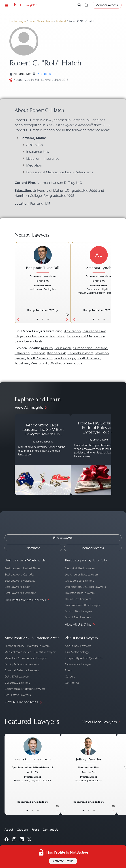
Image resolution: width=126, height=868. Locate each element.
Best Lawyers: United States (23, 568)
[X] (29, 839)
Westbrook (39, 363)
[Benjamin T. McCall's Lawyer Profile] (43, 260)
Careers (70, 677)
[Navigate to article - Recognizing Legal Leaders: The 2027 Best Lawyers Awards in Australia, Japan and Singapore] (43, 455)
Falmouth (22, 353)
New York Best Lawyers (80, 568)
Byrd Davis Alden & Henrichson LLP (33, 767)
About (9, 830)
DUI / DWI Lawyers (17, 677)
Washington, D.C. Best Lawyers (85, 587)
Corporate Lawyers (17, 683)
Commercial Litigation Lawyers (25, 689)
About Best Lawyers (78, 646)
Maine (50, 21)
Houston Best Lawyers (80, 593)
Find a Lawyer (18, 21)
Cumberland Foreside (90, 348)
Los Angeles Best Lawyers (82, 574)
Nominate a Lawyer (78, 664)
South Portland (89, 358)
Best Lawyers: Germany (20, 593)
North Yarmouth (40, 358)
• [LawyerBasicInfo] (37, 319)
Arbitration (72, 331)
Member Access (93, 548)
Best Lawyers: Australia (20, 581)
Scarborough (65, 358)
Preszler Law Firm (89, 767)
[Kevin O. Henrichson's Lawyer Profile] (33, 751)
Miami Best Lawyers (78, 617)
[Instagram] (14, 839)
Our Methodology (77, 652)
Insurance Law (94, 331)
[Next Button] (68, 283)
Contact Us (72, 683)
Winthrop (57, 363)
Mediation (57, 336)
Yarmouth (74, 363)
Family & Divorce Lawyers (22, 664)
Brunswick (63, 348)
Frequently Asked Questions (84, 658)
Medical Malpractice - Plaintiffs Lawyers (30, 652)
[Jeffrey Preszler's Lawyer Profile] (89, 751)
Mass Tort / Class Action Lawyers (26, 658)
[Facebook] (7, 839)
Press (68, 670)
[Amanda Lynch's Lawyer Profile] (99, 260)
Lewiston (102, 353)
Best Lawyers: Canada (19, 574)
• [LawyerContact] (48, 319)
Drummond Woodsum (43, 276)
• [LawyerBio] (43, 319)
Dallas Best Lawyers (78, 599)
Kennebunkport (80, 353)
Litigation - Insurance (31, 336)
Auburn (47, 348)
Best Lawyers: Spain (18, 587)
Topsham (22, 363)
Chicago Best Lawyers (79, 581)
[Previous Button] (17, 283)
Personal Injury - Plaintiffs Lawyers (27, 646)
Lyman (20, 358)
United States (36, 21)
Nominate (33, 548)
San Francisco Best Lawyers (83, 605)
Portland (61, 21)
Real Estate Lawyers (18, 695)
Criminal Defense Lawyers (22, 670)
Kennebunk (56, 353)
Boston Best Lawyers (79, 611)
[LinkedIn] (22, 839)
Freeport (38, 353)
